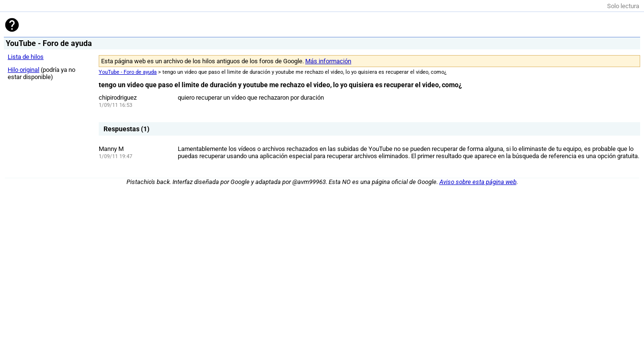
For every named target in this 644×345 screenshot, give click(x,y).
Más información (328, 61)
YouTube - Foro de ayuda (128, 72)
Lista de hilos (26, 57)
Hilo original (23, 70)
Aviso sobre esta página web (478, 182)
